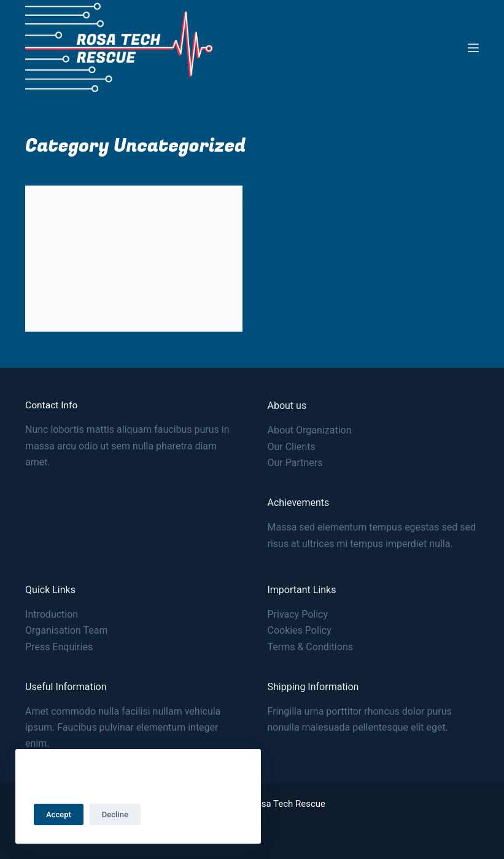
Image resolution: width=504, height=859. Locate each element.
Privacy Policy (297, 614)
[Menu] (473, 48)
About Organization (309, 430)
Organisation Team (66, 630)
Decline (115, 814)
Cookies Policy (299, 630)
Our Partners (295, 463)
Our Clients (291, 447)
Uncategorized (73, 211)
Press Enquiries (59, 647)
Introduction (52, 614)
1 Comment (153, 308)
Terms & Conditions (310, 647)
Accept (59, 814)
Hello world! (80, 237)
